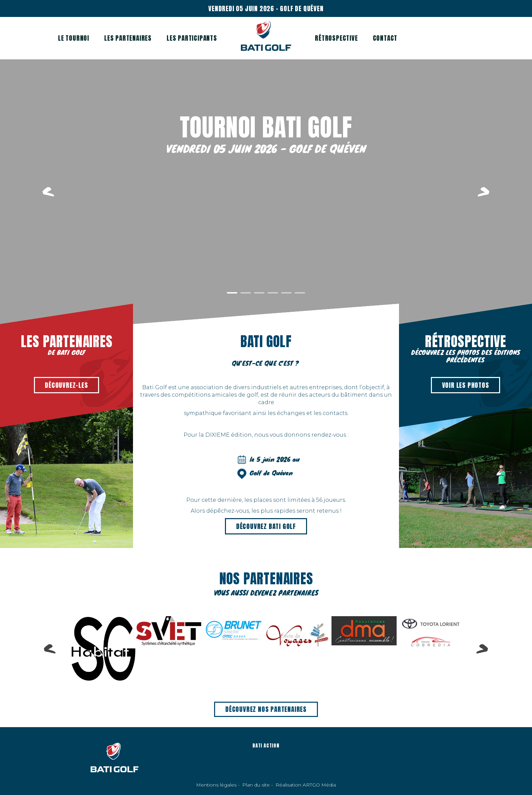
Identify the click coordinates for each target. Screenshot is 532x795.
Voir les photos (466, 385)
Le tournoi (74, 38)
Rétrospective (336, 38)
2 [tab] (246, 293)
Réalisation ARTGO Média (306, 785)
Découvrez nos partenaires (266, 709)
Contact (385, 38)
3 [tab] (259, 293)
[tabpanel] (266, 192)
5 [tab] (286, 293)
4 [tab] (273, 293)
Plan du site (256, 785)
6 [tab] (300, 293)
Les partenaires (128, 38)
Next (484, 192)
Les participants (192, 38)
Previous (48, 192)
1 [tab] (232, 293)
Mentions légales (216, 785)
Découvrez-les (66, 385)
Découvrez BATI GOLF (266, 526)
